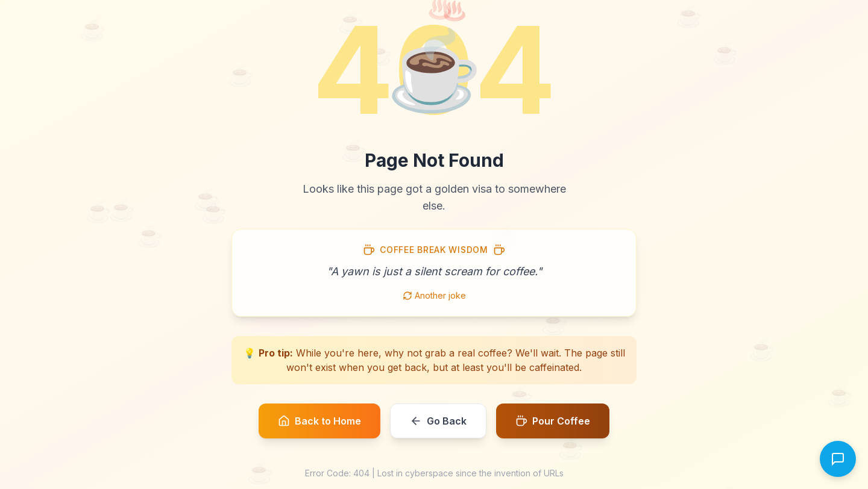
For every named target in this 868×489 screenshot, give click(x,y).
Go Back (438, 421)
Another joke (434, 295)
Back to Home (319, 421)
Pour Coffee (553, 421)
